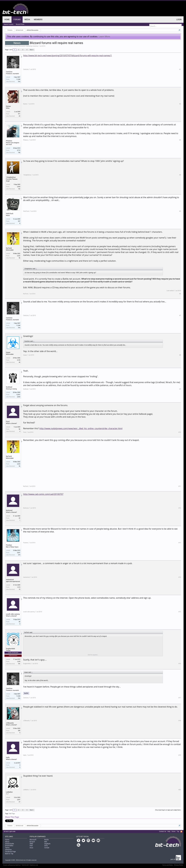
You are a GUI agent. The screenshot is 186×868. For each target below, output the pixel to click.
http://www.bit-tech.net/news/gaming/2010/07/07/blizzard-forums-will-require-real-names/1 (67, 55)
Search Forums (9, 24)
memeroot (10, 580)
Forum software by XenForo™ (21, 865)
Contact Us (163, 831)
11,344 (18, 79)
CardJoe (35, 46)
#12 (180, 508)
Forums (17, 20)
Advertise (8, 850)
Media (27, 20)
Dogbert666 (10, 649)
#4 (180, 175)
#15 (180, 612)
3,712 (19, 150)
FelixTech (10, 214)
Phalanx (9, 141)
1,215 (19, 587)
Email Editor (9, 846)
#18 (180, 721)
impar (8, 352)
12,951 (18, 395)
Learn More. (104, 36)
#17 (180, 698)
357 (19, 221)
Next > (32, 50)
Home (7, 20)
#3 (180, 140)
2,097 (19, 800)
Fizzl (8, 422)
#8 (180, 355)
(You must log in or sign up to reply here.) (168, 810)
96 (19, 429)
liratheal (9, 387)
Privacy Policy (179, 865)
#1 (180, 69)
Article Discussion (20, 46)
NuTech (9, 248)
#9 (180, 389)
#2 (180, 104)
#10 (180, 432)
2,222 (19, 256)
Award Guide (9, 844)
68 (19, 622)
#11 (180, 486)
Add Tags (12, 814)
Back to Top (9, 854)
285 (19, 731)
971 (19, 114)
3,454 (19, 187)
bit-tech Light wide (10, 831)
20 (19, 518)
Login (179, 20)
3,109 (19, 360)
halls (8, 757)
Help (169, 831)
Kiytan (8, 106)
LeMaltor (9, 792)
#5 (180, 211)
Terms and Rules (168, 865)
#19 (180, 755)
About (7, 842)
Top (178, 831)
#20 (180, 790)
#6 (180, 294)
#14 (180, 577)
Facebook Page (10, 852)
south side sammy (13, 614)
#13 (180, 543)
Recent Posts (20, 24)
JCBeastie (10, 723)
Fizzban (9, 545)
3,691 (19, 553)
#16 (180, 664)
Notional (9, 510)
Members (38, 20)
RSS (181, 832)
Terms (7, 848)
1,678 (19, 662)
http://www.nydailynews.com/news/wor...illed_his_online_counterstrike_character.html (81, 428)
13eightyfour (11, 177)
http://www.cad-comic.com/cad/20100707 (43, 494)
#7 (180, 315)
